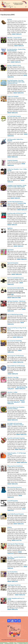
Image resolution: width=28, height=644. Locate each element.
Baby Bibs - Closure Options (15, 38)
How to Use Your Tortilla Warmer (16, 356)
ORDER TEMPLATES (13, 113)
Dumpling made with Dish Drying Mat (17, 213)
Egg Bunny (10, 228)
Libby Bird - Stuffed (12, 392)
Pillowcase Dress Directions (14, 487)
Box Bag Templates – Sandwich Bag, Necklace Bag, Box (16, 50)
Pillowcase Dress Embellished (15, 466)
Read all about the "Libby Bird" (16, 401)
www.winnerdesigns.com (21, 640)
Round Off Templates (13, 501)
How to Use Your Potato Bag (14, 341)
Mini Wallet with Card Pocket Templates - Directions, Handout (16, 424)
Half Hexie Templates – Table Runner (16, 301)
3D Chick (10, 20)
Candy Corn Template (13, 96)
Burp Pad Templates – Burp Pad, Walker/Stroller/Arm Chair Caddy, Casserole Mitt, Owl (16, 82)
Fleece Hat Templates (13, 263)
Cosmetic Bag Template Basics (15, 202)
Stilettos (10, 527)
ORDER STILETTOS (17, 540)
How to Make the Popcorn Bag (15, 314)
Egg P (10, 250)
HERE (12, 294)
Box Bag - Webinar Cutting (14, 66)
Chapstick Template (12, 160)
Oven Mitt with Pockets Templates (16, 438)
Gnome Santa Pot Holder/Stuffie (15, 288)
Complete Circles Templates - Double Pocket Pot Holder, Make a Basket (17, 186)
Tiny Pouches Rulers (12, 572)
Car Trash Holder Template (14, 116)
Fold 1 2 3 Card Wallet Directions (15, 278)
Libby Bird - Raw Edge (13, 377)
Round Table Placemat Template (15, 514)
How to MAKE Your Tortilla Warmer (16, 366)
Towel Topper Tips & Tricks (14, 585)
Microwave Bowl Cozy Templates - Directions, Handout (16, 408)
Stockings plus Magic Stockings (15, 544)
